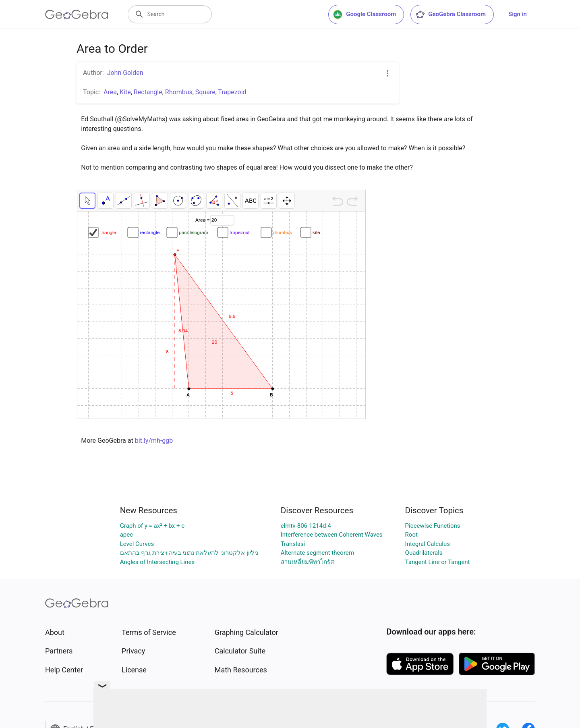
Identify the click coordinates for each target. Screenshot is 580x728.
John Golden (125, 73)
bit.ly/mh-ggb (154, 441)
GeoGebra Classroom (451, 15)
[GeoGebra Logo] (77, 15)
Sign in (518, 14)
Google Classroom (365, 15)
